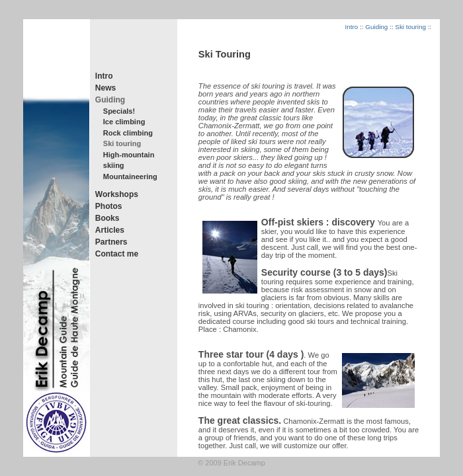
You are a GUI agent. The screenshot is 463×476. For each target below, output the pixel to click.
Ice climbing (124, 122)
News (105, 88)
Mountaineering (130, 177)
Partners (111, 242)
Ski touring (122, 143)
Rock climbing (128, 133)
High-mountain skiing (129, 160)
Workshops (117, 194)
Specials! (119, 111)
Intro (104, 76)
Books (107, 218)
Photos (109, 206)
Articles (110, 230)
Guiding (110, 100)
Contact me (117, 254)
